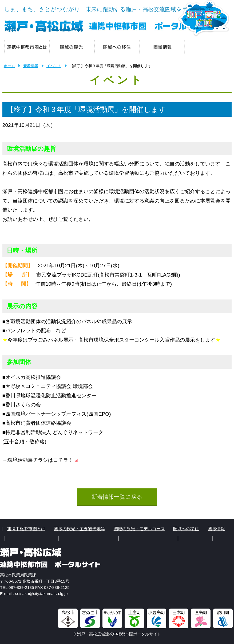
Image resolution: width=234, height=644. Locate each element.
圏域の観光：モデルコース (139, 529)
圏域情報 (216, 529)
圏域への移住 (186, 529)
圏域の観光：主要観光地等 (80, 529)
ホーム (9, 66)
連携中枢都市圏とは (26, 529)
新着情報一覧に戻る (117, 497)
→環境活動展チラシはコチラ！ (38, 460)
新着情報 (31, 66)
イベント (54, 66)
